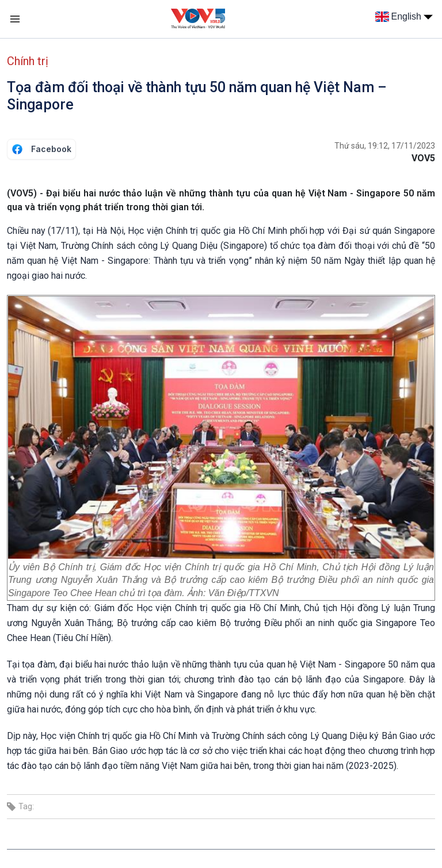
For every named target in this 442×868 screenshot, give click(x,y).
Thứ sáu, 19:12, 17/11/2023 (385, 146)
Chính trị (28, 61)
